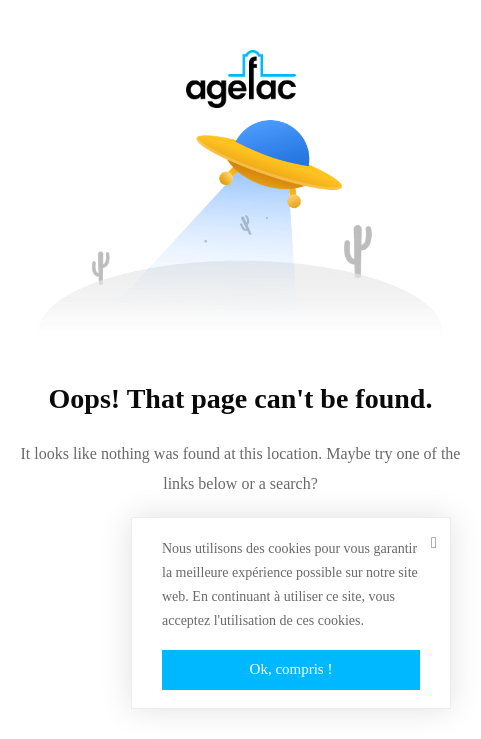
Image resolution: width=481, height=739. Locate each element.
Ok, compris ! (291, 669)
